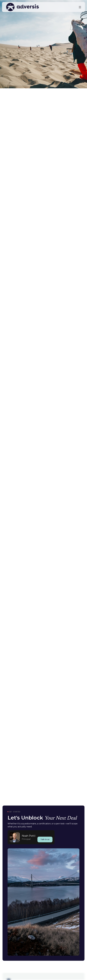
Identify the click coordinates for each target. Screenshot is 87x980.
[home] (40, 7)
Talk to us (45, 839)
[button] (80, 7)
